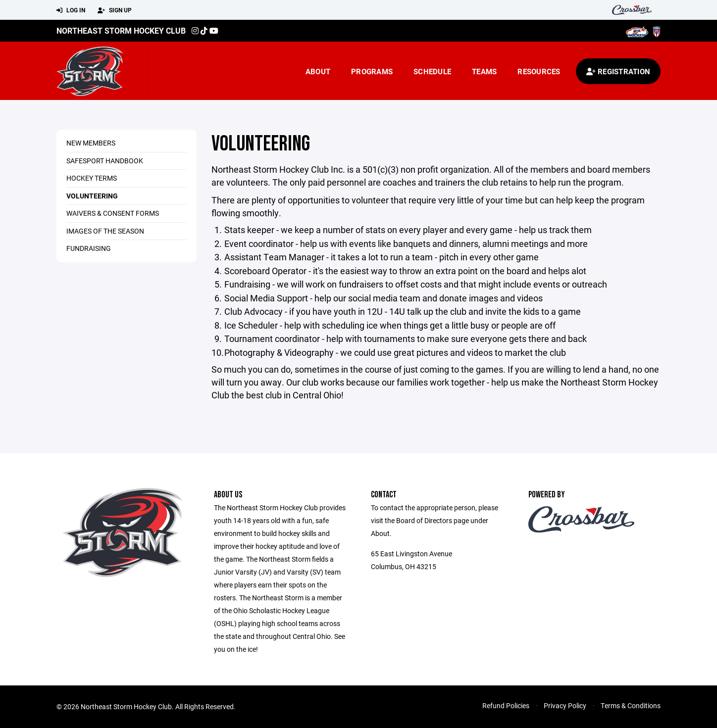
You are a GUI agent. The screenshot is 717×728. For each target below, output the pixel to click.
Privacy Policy (565, 705)
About (318, 71)
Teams (484, 71)
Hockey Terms (92, 178)
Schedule (432, 71)
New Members (91, 143)
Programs (372, 71)
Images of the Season (105, 231)
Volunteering (92, 196)
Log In (71, 10)
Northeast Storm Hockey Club (121, 30)
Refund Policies (506, 705)
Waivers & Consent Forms (113, 213)
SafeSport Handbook (105, 161)
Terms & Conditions (631, 705)
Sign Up (115, 10)
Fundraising (89, 248)
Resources (539, 71)
